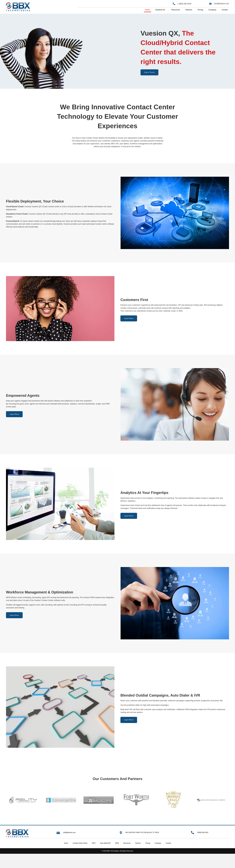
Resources (127, 843)
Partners (138, 843)
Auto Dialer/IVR (105, 843)
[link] (148, 10)
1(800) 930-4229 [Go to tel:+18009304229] (203, 832)
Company (158, 843)
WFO (94, 843)
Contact (168, 843)
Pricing (148, 843)
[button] (149, 72)
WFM (117, 843)
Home (66, 843)
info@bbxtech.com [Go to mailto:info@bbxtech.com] (69, 832)
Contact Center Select (80, 843)
